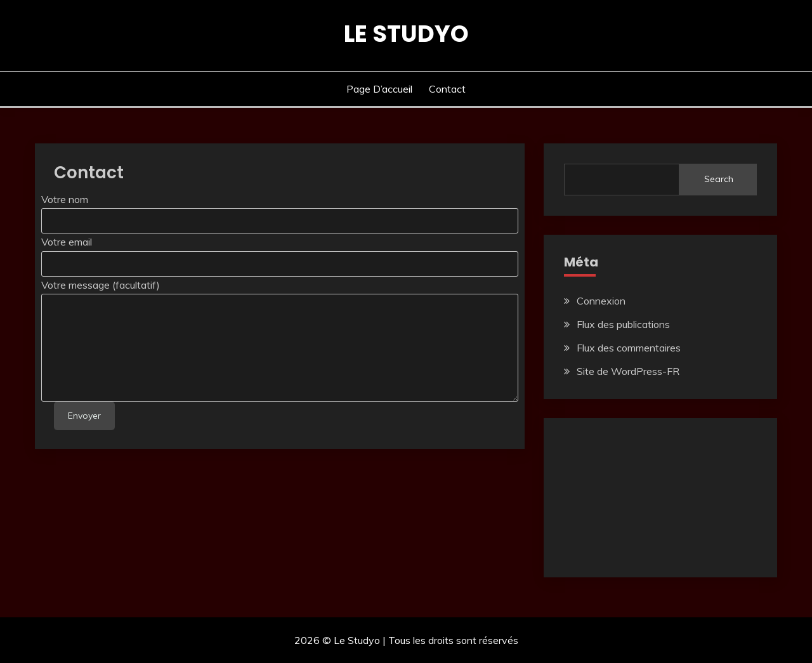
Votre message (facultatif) (101, 285)
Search (719, 179)
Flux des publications (623, 324)
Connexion (601, 301)
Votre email (67, 242)
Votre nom (65, 199)
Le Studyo (406, 34)
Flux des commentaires (629, 348)
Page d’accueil (379, 89)
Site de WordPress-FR (628, 371)
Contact (447, 89)
